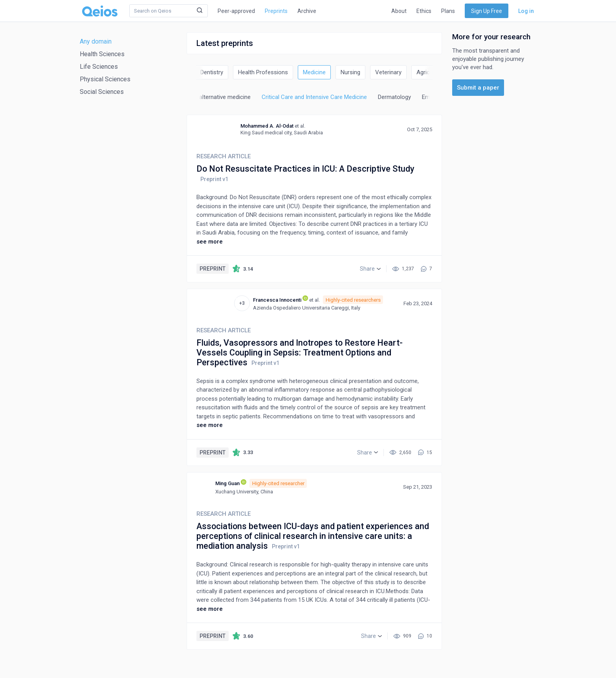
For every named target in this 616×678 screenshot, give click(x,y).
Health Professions (263, 72)
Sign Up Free (487, 11)
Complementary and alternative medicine (198, 97)
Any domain (96, 41)
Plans (448, 11)
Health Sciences (102, 54)
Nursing (350, 72)
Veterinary (388, 72)
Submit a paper (478, 88)
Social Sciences (102, 92)
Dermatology (394, 97)
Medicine (314, 72)
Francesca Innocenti (277, 300)
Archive (307, 11)
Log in (526, 11)
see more (210, 242)
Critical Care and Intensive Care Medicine (314, 97)
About (399, 11)
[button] (370, 269)
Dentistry (212, 72)
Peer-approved (236, 11)
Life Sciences (99, 67)
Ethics (424, 11)
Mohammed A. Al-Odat (267, 126)
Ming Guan (227, 483)
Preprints (276, 11)
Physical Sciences (105, 79)
